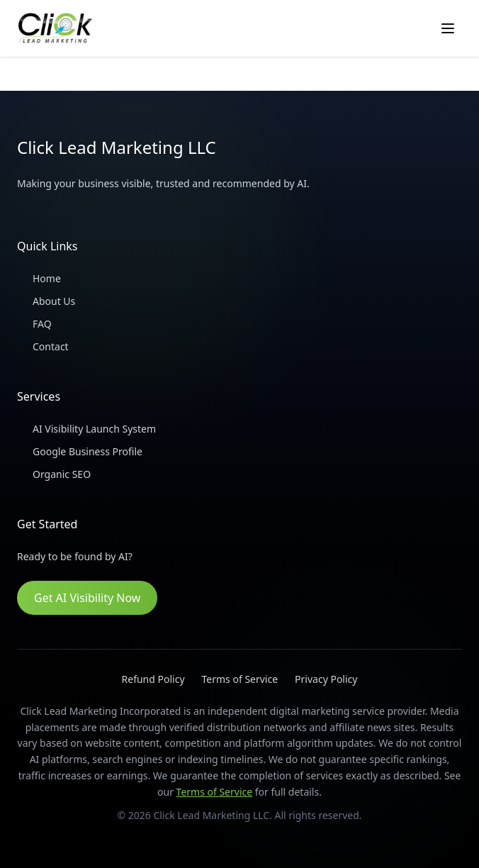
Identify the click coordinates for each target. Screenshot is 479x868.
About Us (46, 301)
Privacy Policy (326, 679)
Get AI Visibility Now (87, 598)
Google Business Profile (80, 452)
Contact (43, 347)
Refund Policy (153, 679)
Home (39, 279)
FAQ (34, 324)
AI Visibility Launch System (86, 429)
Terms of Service (240, 679)
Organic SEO (54, 474)
